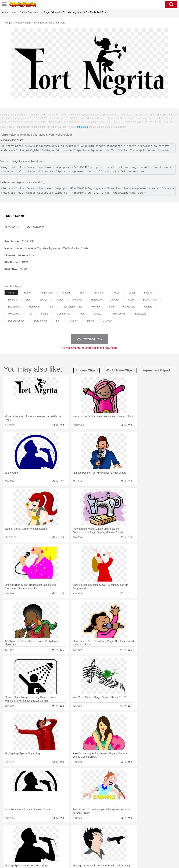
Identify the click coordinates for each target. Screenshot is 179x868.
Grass (93, 831)
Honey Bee (116, 836)
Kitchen (111, 852)
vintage (115, 300)
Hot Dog (163, 852)
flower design (118, 314)
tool (81, 314)
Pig (158, 836)
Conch (53, 831)
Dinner (120, 852)
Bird (29, 836)
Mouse (151, 836)
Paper (138, 846)
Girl (117, 841)
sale (111, 307)
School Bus (90, 846)
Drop (163, 831)
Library (120, 846)
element (12, 300)
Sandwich (78, 852)
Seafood (89, 852)
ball (58, 321)
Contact (145, 861)
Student (18, 846)
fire (51, 307)
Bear (23, 836)
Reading (58, 846)
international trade (72, 307)
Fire (68, 831)
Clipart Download (29, 12)
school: (8, 846)
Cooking (153, 852)
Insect (127, 836)
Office (146, 846)
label (132, 293)
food (131, 300)
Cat (45, 836)
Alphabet (155, 846)
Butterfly (37, 836)
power (59, 300)
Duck (75, 836)
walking (94, 841)
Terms (120, 861)
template (77, 300)
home (103, 841)
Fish (100, 836)
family (40, 841)
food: (7, 852)
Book (37, 846)
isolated (97, 314)
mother (49, 841)
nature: (8, 831)
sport (82, 293)
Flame (75, 831)
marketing (34, 307)
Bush (148, 831)
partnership (41, 321)
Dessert (35, 852)
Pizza (128, 852)
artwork (66, 293)
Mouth (138, 841)
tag (30, 314)
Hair (110, 841)
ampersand (47, 293)
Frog (107, 836)
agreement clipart (156, 370)
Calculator (167, 846)
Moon (112, 831)
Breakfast (17, 852)
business (149, 293)
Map (99, 846)
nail (28, 300)
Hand (161, 841)
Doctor (72, 841)
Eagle (82, 836)
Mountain (131, 831)
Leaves (35, 831)
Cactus (44, 831)
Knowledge (109, 846)
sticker (43, 300)
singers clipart (87, 370)
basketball (141, 314)
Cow (61, 836)
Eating (136, 852)
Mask (17, 841)
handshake (129, 307)
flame (44, 314)
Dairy (26, 852)
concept (108, 321)
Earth (61, 831)
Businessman (61, 841)
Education (77, 846)
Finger (153, 841)
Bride (32, 841)
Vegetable (100, 852)
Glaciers (84, 831)
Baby (25, 841)
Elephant (91, 836)
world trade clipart (120, 370)
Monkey (142, 836)
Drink (44, 852)
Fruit (62, 852)
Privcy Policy (132, 861)
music (11, 293)
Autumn (26, 831)
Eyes (86, 841)
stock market (150, 300)
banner (28, 293)
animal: (8, 836)
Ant (16, 836)
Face (146, 841)
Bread (144, 852)
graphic (73, 321)
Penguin (166, 836)
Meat (69, 852)
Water (141, 831)
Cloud (156, 831)
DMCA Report (15, 216)
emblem (99, 293)
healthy (96, 307)
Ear (80, 841)
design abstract (17, 321)
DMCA (155, 861)
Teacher (28, 846)
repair (116, 293)
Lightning (103, 831)
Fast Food (53, 852)
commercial (64, 314)
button (90, 321)
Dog (68, 836)
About (110, 861)
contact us (82, 127)
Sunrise (121, 831)
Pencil (67, 846)
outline (148, 307)
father (130, 841)
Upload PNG (169, 861)
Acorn (17, 831)
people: (8, 841)
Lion (134, 836)
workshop (14, 314)
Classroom (47, 846)
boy (122, 841)
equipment (14, 307)
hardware (96, 300)
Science (129, 846)
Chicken (53, 836)
